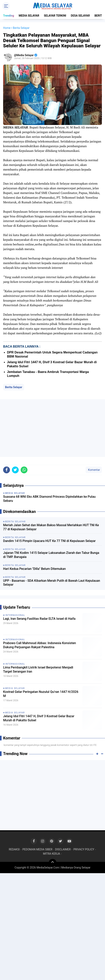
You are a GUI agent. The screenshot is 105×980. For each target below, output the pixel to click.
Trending (9, 16)
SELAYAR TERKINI (55, 16)
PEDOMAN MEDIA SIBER (37, 849)
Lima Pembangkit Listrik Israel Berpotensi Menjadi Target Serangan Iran (38, 669)
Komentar (94, 470)
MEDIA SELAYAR (29, 16)
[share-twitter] (15, 470)
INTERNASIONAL (15, 615)
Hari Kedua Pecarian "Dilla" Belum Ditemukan (34, 569)
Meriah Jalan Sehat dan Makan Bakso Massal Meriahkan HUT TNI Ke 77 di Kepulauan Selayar (51, 527)
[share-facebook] (7, 470)
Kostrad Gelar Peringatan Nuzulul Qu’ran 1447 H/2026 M (41, 694)
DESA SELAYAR (80, 16)
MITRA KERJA (52, 854)
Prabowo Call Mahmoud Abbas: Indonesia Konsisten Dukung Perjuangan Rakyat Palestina (40, 645)
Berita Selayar (14, 387)
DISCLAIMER (63, 849)
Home (7, 28)
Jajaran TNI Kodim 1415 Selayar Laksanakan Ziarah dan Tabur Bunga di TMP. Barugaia (51, 555)
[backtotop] (53, 863)
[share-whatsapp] (24, 470)
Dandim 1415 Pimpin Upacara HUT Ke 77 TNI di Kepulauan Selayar (49, 541)
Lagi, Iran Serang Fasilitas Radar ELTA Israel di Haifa (39, 619)
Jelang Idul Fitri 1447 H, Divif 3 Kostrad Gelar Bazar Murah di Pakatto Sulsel (39, 718)
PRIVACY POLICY (84, 849)
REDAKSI (14, 849)
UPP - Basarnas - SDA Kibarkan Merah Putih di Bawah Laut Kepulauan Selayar (52, 583)
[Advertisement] (52, 428)
